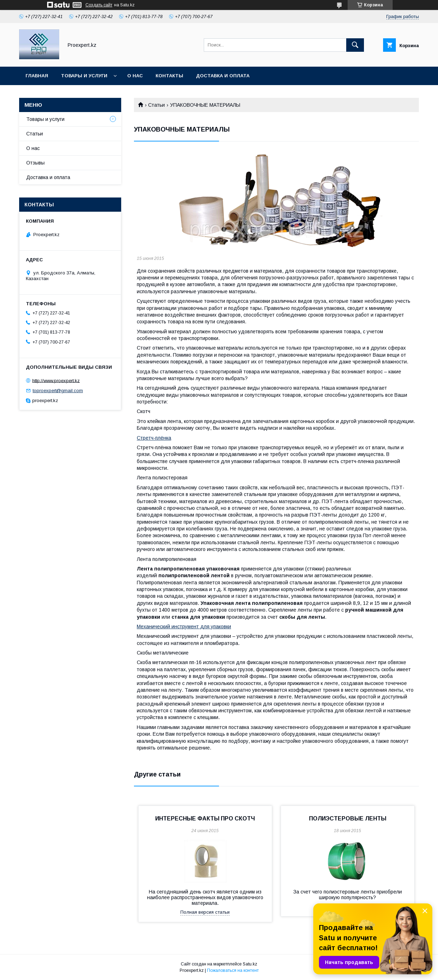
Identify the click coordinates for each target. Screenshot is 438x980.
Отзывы (35, 163)
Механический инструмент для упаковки (184, 627)
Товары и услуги (84, 76)
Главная (37, 76)
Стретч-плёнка (154, 438)
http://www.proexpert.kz (56, 380)
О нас (135, 76)
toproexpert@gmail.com (58, 391)
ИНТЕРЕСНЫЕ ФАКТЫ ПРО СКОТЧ (205, 818)
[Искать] (355, 45)
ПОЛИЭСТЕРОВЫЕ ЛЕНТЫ (348, 818)
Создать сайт (99, 5)
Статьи (156, 105)
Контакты (169, 76)
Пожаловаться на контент (233, 970)
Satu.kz (250, 964)
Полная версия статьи (205, 912)
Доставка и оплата (223, 76)
